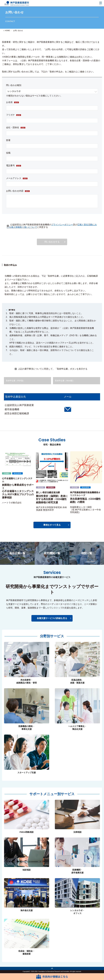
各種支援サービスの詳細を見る (52, 618)
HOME (7, 31)
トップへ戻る (52, 968)
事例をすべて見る (52, 525)
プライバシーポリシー (62, 225)
